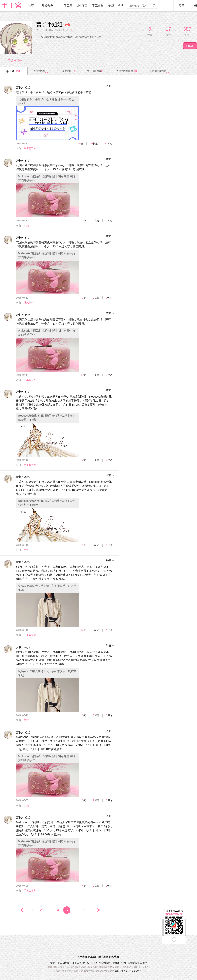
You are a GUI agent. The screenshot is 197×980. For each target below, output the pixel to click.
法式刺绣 (29, 303)
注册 (194, 6)
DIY (64, 963)
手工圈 (68, 6)
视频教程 (68, 71)
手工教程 (142, 963)
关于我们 (82, 957)
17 (169, 29)
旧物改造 (106, 963)
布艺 (26, 720)
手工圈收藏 (96, 71)
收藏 (95, 144)
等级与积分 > (16, 61)
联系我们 (93, 957)
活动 (121, 6)
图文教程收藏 (127, 71)
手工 (60, 963)
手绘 (26, 550)
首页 (31, 6)
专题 (111, 6)
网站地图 (114, 957)
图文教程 (41, 71)
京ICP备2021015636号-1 (128, 971)
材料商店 (82, 6)
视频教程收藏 (159, 71)
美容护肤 (125, 963)
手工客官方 (30, 148)
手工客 (78, 963)
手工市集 (98, 6)
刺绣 (26, 226)
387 (187, 29)
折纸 (115, 963)
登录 (182, 6)
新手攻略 (103, 957)
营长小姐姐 (23, 87)
